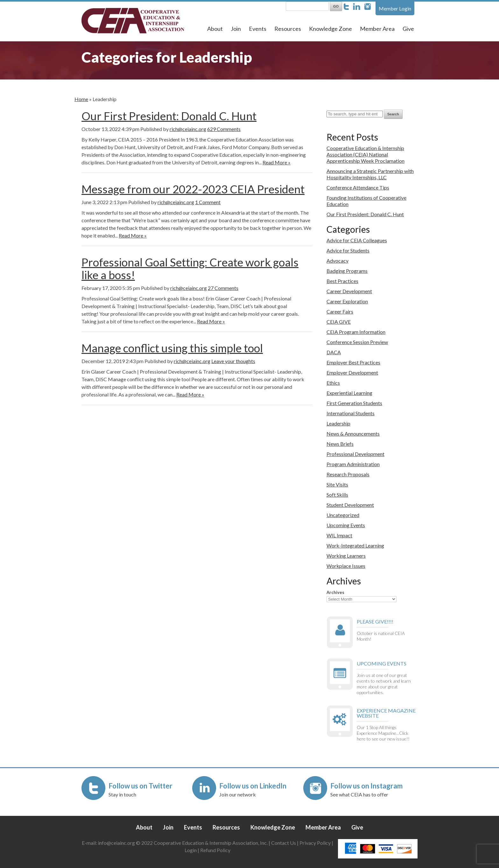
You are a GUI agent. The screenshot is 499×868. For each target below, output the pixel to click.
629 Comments (224, 129)
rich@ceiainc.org (188, 129)
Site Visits (337, 484)
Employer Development (352, 372)
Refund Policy (215, 850)
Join (236, 29)
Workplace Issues (346, 566)
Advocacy (337, 261)
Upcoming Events (346, 525)
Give (408, 29)
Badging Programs (347, 271)
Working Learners (346, 556)
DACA (334, 352)
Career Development (349, 291)
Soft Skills (337, 495)
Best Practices (342, 281)
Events (258, 29)
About (215, 29)
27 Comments (223, 288)
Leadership (338, 423)
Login (191, 850)
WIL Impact (339, 535)
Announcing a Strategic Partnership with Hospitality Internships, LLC (370, 174)
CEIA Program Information (356, 332)
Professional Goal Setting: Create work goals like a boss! (190, 268)
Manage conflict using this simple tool (172, 348)
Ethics (333, 383)
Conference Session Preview (357, 342)
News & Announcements (353, 434)
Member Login (395, 8)
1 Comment (208, 202)
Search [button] (393, 114)
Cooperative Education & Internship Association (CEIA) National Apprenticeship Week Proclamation (365, 154)
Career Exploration (347, 301)
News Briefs (340, 444)
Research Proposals (348, 474)
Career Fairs (340, 311)
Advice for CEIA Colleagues (357, 240)
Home (81, 99)
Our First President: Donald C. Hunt (169, 116)
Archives (335, 592)
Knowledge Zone (330, 29)
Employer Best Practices (353, 362)
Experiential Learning (349, 393)
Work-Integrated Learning (355, 545)
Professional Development (355, 454)
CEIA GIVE (339, 322)
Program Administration (353, 464)
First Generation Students (354, 403)
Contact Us (284, 843)
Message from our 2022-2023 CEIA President (193, 189)
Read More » (277, 162)
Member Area (377, 29)
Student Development (350, 505)
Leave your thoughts (233, 361)
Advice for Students (348, 250)
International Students (351, 413)
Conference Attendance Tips (358, 187)
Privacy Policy (315, 843)
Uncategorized (343, 515)
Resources (288, 29)
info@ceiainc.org (117, 843)
